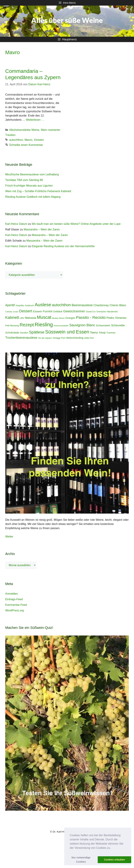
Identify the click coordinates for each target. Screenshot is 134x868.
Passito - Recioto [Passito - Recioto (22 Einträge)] (91, 317)
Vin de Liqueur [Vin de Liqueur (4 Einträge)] (45, 338)
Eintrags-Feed (14, 599)
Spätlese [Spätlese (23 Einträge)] (37, 332)
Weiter (9, 537)
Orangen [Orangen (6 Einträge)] (70, 318)
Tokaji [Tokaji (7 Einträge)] (102, 333)
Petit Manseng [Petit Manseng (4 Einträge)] (12, 326)
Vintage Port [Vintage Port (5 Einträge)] (59, 338)
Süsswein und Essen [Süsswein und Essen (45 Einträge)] (67, 332)
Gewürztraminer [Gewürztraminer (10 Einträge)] (74, 311)
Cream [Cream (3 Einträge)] (16, 312)
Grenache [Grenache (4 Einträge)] (101, 312)
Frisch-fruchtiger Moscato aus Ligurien (29, 186)
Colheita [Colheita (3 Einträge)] (9, 312)
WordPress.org (14, 610)
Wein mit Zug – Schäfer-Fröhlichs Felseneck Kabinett (38, 191)
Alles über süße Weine (67, 20)
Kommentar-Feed (16, 605)
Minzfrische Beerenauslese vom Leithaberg (32, 174)
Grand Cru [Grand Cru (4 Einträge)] (91, 312)
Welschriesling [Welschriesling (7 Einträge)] (75, 338)
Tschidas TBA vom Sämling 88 (24, 180)
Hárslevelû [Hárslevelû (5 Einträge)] (112, 312)
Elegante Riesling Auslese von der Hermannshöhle (63, 246)
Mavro (28, 140)
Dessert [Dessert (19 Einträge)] (26, 311)
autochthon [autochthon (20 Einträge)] (61, 305)
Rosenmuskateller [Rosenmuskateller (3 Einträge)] (61, 326)
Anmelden (12, 594)
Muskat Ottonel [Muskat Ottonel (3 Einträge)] (58, 318)
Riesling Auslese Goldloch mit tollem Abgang (33, 197)
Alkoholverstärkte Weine (24, 130)
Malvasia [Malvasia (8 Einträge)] (31, 318)
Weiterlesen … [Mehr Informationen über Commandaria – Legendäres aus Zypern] (35, 120)
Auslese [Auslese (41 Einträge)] (43, 305)
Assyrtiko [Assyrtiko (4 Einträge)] (20, 306)
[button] (112, 848)
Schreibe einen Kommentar (26, 145)
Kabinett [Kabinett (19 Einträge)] (12, 317)
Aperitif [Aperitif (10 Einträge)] (10, 305)
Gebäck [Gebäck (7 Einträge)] (58, 311)
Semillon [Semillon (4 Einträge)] (24, 333)
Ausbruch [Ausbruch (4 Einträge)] (29, 306)
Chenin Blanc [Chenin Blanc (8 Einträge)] (118, 305)
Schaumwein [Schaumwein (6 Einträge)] (103, 325)
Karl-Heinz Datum (16, 224)
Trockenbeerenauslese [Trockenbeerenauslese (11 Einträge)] (21, 338)
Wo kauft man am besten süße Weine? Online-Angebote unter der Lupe (76, 224)
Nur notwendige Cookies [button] (81, 860)
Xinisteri (39, 140)
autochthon (16, 140)
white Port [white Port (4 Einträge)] (89, 338)
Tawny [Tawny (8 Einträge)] (94, 332)
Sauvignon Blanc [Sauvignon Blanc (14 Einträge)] (82, 325)
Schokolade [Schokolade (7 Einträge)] (12, 333)
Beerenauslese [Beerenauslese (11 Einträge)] (82, 305)
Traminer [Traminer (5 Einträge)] (111, 333)
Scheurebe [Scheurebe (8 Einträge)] (118, 325)
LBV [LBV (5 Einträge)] (22, 318)
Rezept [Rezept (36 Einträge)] (27, 325)
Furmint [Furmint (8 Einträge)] (48, 311)
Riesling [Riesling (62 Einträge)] (44, 324)
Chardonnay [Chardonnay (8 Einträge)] (101, 305)
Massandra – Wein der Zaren (42, 229)
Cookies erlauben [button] (114, 860)
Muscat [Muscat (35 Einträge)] (44, 317)
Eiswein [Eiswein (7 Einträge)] (38, 311)
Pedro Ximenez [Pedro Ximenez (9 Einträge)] (116, 318)
